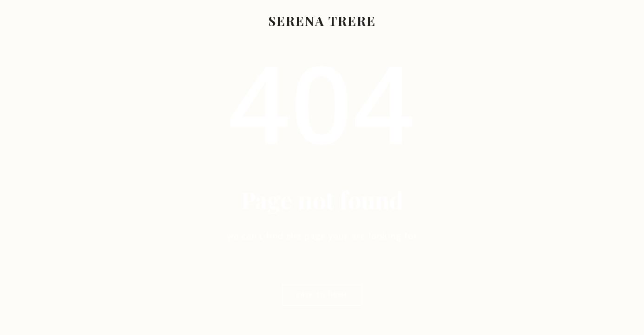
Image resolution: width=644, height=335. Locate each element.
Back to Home (322, 295)
